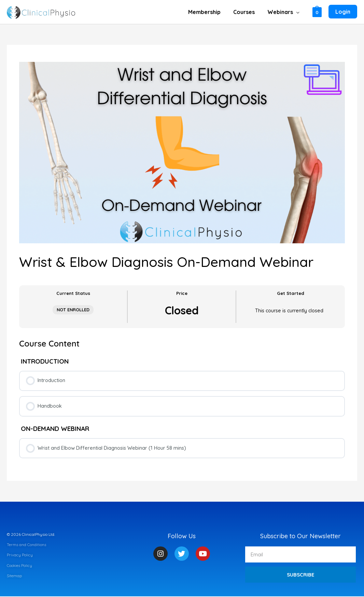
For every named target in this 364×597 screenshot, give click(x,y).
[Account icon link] (343, 12)
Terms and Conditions (27, 545)
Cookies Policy (20, 566)
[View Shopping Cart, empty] (317, 12)
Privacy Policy (20, 555)
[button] (297, 12)
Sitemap (15, 576)
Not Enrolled (73, 310)
